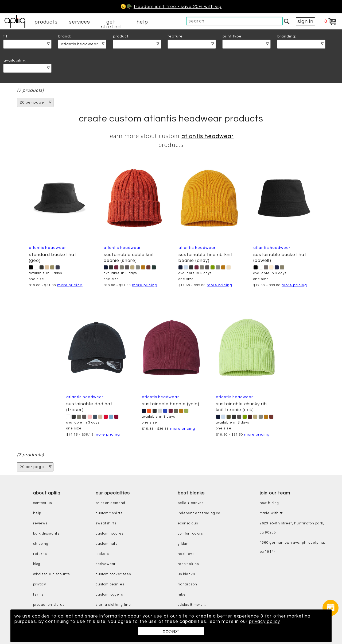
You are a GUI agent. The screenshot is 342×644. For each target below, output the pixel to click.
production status (49, 605)
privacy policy (265, 622)
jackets (102, 554)
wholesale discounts (51, 575)
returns (40, 554)
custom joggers (109, 595)
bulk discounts (46, 534)
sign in (305, 21)
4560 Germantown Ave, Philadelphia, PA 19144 (292, 548)
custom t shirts (109, 514)
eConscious (188, 524)
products (46, 22)
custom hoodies (110, 534)
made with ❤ (271, 514)
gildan (183, 544)
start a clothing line (113, 605)
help (142, 22)
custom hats (107, 544)
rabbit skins (188, 564)
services (80, 22)
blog (37, 564)
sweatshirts (106, 524)
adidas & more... (192, 605)
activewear (106, 564)
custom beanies (110, 585)
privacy (40, 585)
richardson (187, 585)
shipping (41, 544)
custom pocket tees (113, 575)
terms (38, 595)
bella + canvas (191, 503)
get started (111, 24)
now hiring (269, 503)
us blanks (186, 575)
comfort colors (190, 534)
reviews (40, 524)
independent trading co (199, 514)
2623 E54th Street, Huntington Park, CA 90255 (292, 528)
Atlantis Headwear (207, 136)
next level (187, 554)
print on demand (110, 503)
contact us (43, 503)
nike (182, 595)
